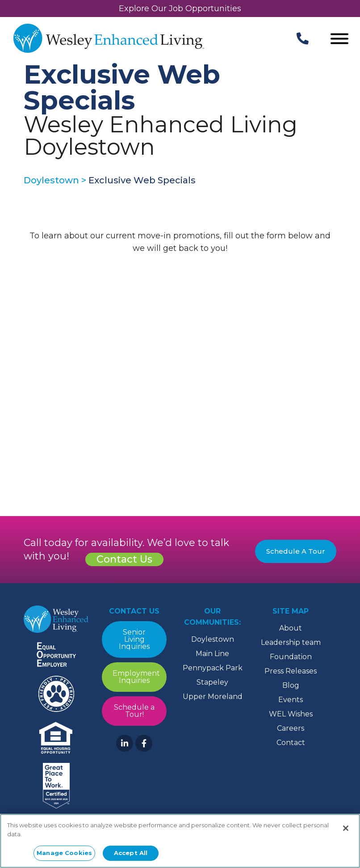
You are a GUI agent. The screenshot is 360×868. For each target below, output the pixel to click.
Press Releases (291, 671)
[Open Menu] (339, 40)
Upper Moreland (213, 697)
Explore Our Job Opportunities (180, 8)
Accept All (131, 853)
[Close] (346, 828)
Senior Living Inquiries (134, 639)
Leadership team (291, 642)
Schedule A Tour (296, 551)
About (291, 628)
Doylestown (213, 639)
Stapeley (212, 682)
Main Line (212, 654)
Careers (291, 728)
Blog (291, 685)
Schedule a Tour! (134, 711)
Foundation (291, 657)
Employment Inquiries (136, 677)
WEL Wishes (291, 714)
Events (291, 700)
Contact (291, 743)
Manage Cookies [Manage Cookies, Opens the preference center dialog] (64, 853)
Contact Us (124, 559)
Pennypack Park (213, 668)
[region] (180, 841)
